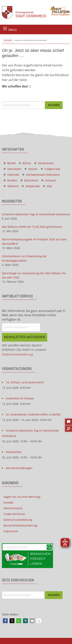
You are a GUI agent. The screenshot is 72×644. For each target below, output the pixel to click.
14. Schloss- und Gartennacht (25, 382)
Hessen (31, 169)
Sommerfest (14, 452)
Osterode (11, 175)
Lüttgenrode (50, 169)
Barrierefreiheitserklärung (20, 525)
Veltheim (11, 186)
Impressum (11, 531)
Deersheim (12, 169)
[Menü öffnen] (5, 29)
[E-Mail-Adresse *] (21, 327)
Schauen (49, 180)
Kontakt (8, 502)
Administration (13, 508)
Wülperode (31, 186)
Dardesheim (44, 163)
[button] (5, 621)
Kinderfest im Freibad (20, 398)
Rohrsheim (29, 180)
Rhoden (10, 180)
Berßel (10, 163)
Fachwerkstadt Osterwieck (41, 175)
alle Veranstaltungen (19, 468)
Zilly (47, 186)
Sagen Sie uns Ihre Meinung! (22, 497)
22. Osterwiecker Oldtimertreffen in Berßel (33, 414)
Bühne (25, 163)
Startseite (8, 40)
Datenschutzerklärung (17, 354)
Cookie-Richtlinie (14, 514)
